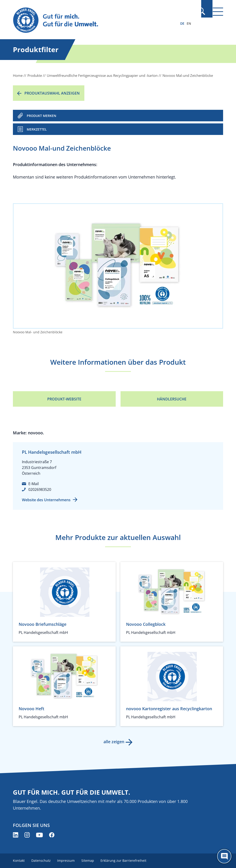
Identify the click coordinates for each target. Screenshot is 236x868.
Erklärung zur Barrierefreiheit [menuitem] (127, 861)
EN (189, 23)
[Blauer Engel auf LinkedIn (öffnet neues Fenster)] (16, 835)
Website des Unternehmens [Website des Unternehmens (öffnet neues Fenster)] (46, 500)
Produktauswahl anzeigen (52, 93)
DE (182, 23)
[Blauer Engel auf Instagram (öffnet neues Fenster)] (27, 835)
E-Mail (34, 484)
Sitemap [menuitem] (90, 861)
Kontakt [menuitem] (19, 861)
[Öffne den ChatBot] (224, 856)
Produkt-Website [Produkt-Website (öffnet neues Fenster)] (64, 399)
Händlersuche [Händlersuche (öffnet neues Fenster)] (172, 399)
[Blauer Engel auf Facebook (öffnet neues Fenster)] (52, 835)
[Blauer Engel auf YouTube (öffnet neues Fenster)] (39, 835)
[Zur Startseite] (86, 20)
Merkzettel (37, 129)
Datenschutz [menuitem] (42, 861)
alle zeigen (113, 742)
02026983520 (40, 489)
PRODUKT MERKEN (41, 116)
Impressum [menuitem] (68, 861)
